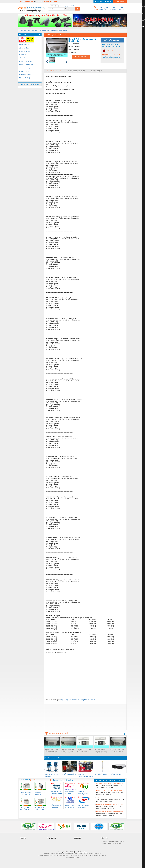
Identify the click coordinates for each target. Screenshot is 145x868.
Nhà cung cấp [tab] (64, 6)
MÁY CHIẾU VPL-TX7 (117, 774)
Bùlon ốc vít (23, 55)
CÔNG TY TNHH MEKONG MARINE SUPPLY (57, 793)
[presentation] (120, 734)
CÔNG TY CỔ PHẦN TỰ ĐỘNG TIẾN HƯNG (83, 793)
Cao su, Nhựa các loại (26, 61)
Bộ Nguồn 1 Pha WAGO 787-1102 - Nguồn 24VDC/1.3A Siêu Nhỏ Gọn (26, 809)
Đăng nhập (99, 1)
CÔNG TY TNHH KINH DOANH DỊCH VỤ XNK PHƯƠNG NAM (70, 793)
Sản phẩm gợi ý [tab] (96, 71)
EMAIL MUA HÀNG (81, 57)
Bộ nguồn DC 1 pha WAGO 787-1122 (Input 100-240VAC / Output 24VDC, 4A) (26, 793)
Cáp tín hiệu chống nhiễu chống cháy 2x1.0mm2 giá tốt (111, 790)
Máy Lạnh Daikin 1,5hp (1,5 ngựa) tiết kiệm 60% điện (117, 751)
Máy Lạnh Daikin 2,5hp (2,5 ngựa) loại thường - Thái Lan (101, 751)
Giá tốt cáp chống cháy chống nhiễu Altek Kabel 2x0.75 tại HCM (111, 783)
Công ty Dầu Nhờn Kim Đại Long (84, 806)
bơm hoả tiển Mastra (101, 774)
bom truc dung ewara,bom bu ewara (53, 775)
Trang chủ (23, 31)
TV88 (98, 797)
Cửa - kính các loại (25, 68)
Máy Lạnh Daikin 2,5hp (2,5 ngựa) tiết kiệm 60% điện (51, 751)
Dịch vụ (107, 8)
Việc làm (95, 8)
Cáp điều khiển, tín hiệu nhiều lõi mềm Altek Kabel (110, 812)
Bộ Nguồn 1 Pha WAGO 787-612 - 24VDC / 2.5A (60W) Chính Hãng (40, 793)
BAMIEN (23, 838)
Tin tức (143, 6)
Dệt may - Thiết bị (25, 78)
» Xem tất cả (121, 780)
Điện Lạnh (31, 31)
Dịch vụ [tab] (74, 6)
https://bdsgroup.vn (70, 860)
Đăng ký (108, 1)
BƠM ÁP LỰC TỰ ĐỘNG (69, 774)
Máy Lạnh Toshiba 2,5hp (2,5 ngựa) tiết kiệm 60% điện (51, 31)
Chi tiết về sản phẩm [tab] (54, 71)
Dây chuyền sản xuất (25, 75)
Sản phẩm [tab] (54, 6)
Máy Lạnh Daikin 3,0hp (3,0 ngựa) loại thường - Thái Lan (84, 751)
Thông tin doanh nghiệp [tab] (76, 71)
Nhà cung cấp (114, 8)
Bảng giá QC (143, 20)
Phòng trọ (61, 860)
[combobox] (75, 9)
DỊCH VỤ (104, 838)
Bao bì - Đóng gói (24, 45)
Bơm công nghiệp (24, 51)
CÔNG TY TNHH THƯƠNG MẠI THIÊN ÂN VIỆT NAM (56, 806)
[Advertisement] (85, 717)
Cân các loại (23, 58)
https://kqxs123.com (81, 860)
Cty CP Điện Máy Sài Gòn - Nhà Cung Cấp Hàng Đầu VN (111, 45)
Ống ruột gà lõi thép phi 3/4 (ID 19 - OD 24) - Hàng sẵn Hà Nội (111, 805)
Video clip (122, 8)
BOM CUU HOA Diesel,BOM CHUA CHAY (85, 775)
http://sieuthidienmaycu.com (111, 57)
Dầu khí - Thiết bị (24, 71)
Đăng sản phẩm (120, 1)
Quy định (143, 13)
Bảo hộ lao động (24, 48)
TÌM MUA (77, 838)
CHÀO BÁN (51, 838)
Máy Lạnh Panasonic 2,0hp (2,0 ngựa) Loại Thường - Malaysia (68, 751)
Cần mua (101, 8)
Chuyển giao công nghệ (26, 65)
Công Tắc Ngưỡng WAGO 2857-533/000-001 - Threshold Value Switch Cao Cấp (40, 809)
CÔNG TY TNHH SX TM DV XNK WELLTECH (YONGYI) (70, 806)
